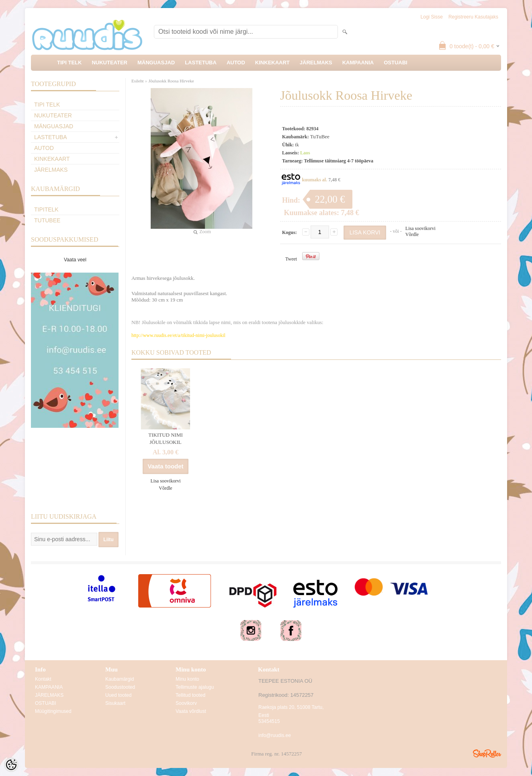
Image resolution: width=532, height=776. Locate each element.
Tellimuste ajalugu (195, 687)
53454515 (269, 721)
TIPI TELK (69, 63)
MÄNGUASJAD (156, 63)
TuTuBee (47, 220)
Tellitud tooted (190, 695)
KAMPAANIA (358, 63)
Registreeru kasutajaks (473, 17)
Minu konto (187, 679)
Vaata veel (75, 260)
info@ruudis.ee (275, 735)
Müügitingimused (53, 711)
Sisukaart (115, 703)
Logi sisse (432, 17)
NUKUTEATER (109, 63)
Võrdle (412, 234)
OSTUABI (396, 63)
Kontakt (43, 679)
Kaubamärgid (120, 679)
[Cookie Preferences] (11, 765)
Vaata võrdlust (191, 711)
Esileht (138, 81)
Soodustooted (120, 687)
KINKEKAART (272, 63)
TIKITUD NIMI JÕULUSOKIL (166, 438)
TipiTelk (46, 209)
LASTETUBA (201, 63)
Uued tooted (118, 695)
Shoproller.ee (487, 753)
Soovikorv (186, 703)
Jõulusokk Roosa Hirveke (171, 81)
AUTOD (236, 63)
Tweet (291, 259)
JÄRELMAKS (316, 63)
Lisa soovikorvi (420, 228)
